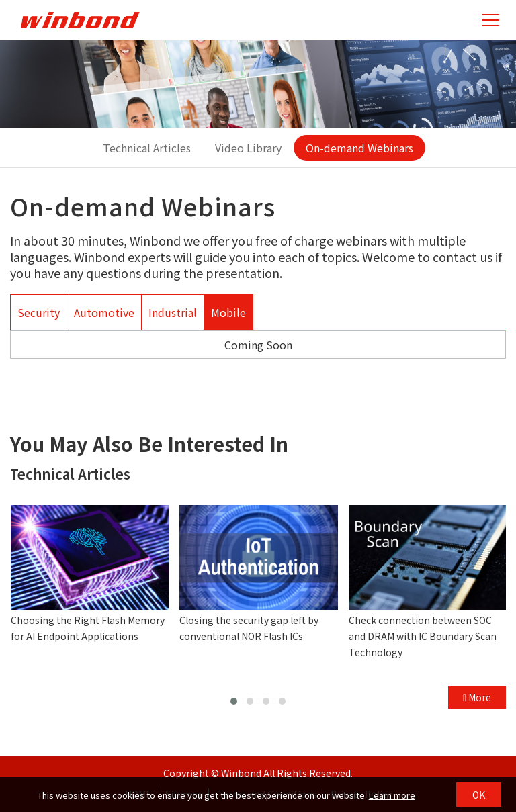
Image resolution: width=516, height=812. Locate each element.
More (477, 697)
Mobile (228, 312)
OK (479, 795)
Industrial (173, 312)
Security (39, 312)
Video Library (248, 148)
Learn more (392, 795)
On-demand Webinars (359, 148)
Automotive (104, 312)
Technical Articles (147, 148)
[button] (234, 701)
